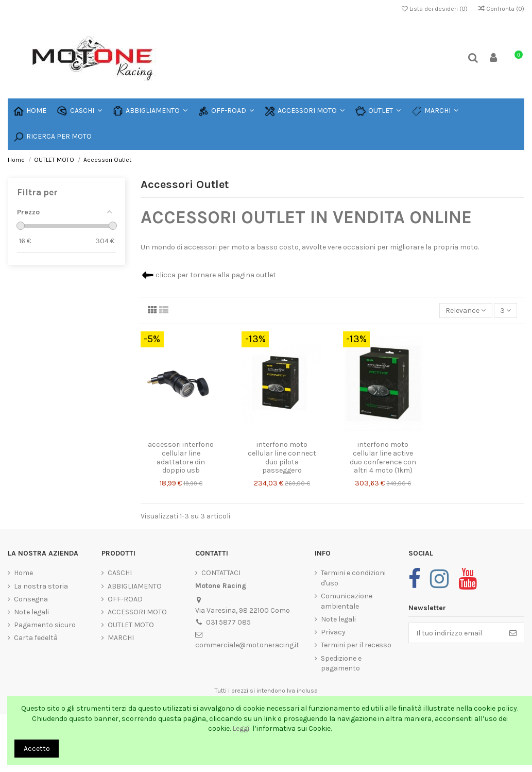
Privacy (333, 632)
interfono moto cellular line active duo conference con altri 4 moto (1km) (383, 457)
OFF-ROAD (125, 599)
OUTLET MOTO (131, 625)
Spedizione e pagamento (341, 664)
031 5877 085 (228, 622)
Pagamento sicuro (45, 625)
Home (23, 573)
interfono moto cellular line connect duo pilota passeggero (282, 457)
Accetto (37, 749)
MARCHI (121, 638)
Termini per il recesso (356, 645)
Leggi (242, 728)
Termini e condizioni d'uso (353, 578)
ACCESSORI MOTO (137, 612)
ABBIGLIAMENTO (135, 586)
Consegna (31, 599)
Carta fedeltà (36, 638)
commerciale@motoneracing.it (247, 645)
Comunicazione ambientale (347, 601)
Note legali (31, 612)
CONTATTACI (221, 573)
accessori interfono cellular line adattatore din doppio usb (181, 457)
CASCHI (120, 573)
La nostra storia (41, 586)
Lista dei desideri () (435, 9)
